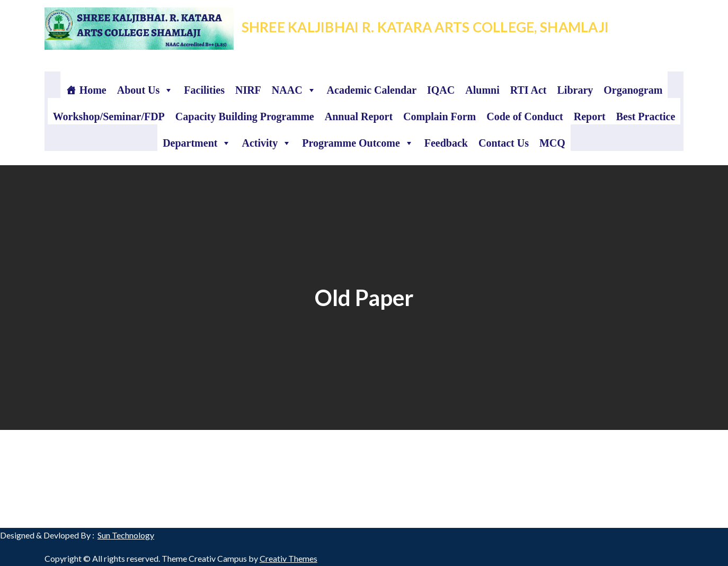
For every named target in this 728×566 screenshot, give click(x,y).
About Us (145, 90)
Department (197, 143)
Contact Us (504, 143)
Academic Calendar (372, 90)
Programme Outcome (358, 143)
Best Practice (646, 116)
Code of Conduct (525, 116)
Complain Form (440, 116)
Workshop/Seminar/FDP (109, 116)
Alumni (482, 90)
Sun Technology (126, 535)
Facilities (204, 90)
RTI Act (529, 90)
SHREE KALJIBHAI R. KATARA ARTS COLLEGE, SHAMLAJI (425, 27)
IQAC (441, 90)
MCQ (552, 143)
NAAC (294, 90)
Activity (267, 143)
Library (575, 90)
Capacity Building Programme (245, 116)
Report (590, 116)
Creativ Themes (288, 558)
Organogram (633, 90)
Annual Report (359, 116)
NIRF (248, 90)
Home (93, 90)
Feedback (446, 143)
